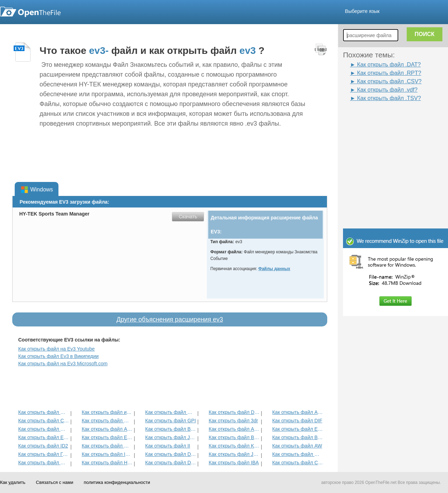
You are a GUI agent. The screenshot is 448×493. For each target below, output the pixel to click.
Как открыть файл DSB (171, 463)
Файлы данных (274, 269)
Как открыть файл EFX (298, 429)
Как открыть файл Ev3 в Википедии (58, 356)
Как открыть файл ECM (107, 437)
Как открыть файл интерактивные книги (107, 412)
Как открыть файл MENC (298, 454)
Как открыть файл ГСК (44, 454)
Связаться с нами (55, 482)
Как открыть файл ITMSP (107, 454)
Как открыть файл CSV (298, 463)
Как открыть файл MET (107, 421)
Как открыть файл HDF (107, 463)
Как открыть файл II (168, 446)
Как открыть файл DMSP (234, 412)
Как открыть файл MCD (44, 412)
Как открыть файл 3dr (233, 421)
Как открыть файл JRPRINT (234, 454)
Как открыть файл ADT (107, 429)
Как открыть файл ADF (298, 412)
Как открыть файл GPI (171, 421)
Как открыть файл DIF (297, 421)
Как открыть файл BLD (234, 437)
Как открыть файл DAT (171, 454)
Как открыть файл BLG (298, 437)
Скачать (188, 217)
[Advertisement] (385, 118)
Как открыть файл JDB (171, 437)
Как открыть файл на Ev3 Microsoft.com (63, 364)
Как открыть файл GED (44, 463)
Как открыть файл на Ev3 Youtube (57, 349)
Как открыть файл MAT (107, 446)
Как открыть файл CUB (44, 421)
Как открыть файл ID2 (43, 446)
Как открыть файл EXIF (44, 437)
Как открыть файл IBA (234, 463)
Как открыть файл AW (297, 446)
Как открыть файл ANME (234, 429)
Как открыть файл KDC (234, 446)
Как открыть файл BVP (171, 429)
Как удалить (13, 482)
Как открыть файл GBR (44, 429)
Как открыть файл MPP (171, 412)
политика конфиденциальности (117, 482)
